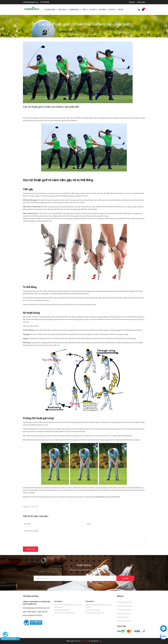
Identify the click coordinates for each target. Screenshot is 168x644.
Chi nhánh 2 (90, 601)
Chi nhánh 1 (58, 601)
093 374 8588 (64, 610)
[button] (68, 596)
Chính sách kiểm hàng (124, 610)
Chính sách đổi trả (123, 617)
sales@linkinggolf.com (97, 613)
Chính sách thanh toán (124, 602)
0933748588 (45, 2)
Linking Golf (99, 497)
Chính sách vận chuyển (125, 606)
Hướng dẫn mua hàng (124, 621)
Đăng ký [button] (120, 596)
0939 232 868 (96, 610)
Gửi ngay (125, 578)
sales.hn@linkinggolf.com (67, 613)
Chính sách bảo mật (123, 614)
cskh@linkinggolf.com (30, 2)
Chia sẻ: (25, 507)
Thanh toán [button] (122, 626)
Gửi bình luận (30, 549)
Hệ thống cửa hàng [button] (31, 596)
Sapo (100, 641)
